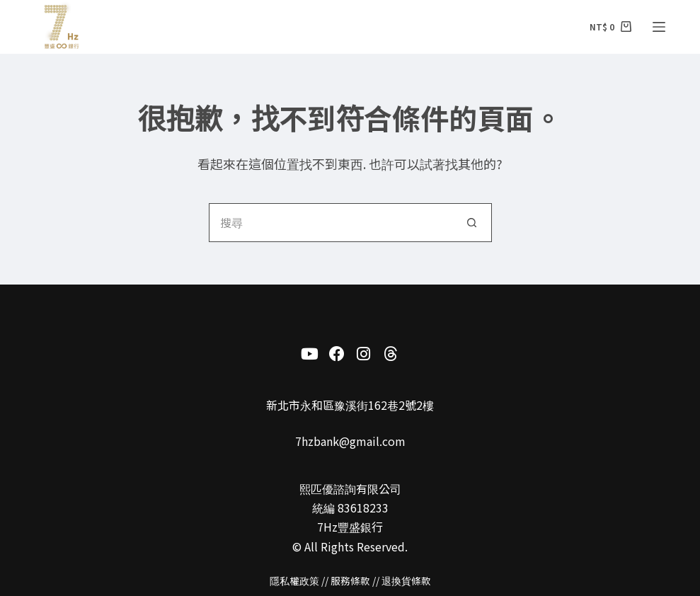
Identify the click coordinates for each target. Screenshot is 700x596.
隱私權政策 (294, 580)
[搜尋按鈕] (472, 223)
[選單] (659, 27)
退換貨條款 (406, 580)
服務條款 (350, 580)
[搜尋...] (331, 223)
